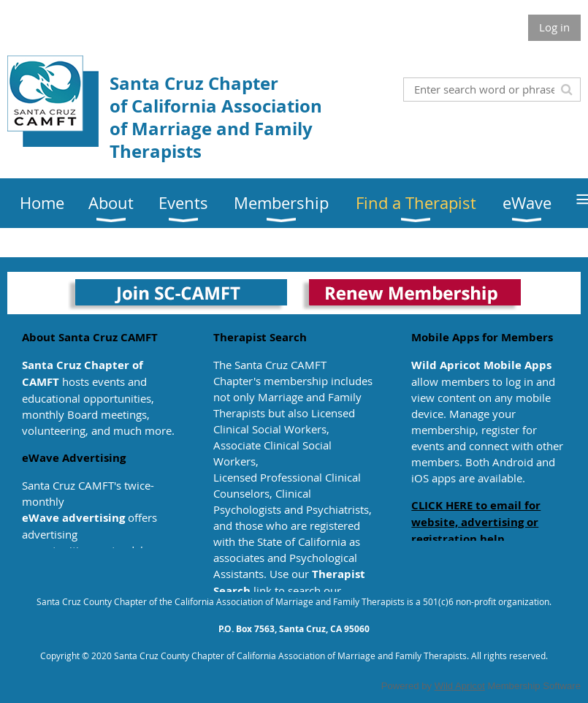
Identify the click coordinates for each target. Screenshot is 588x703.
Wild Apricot (460, 686)
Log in (554, 27)
